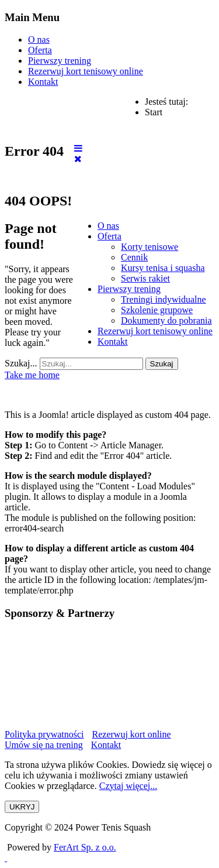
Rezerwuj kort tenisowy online (86, 71)
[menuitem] (108, 226)
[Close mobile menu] (78, 159)
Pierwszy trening (60, 61)
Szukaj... (21, 363)
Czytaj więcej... (128, 786)
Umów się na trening (44, 745)
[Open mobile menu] (78, 148)
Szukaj (162, 364)
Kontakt (43, 82)
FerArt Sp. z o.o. (85, 847)
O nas (39, 40)
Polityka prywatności (44, 734)
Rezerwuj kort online (132, 734)
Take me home (32, 375)
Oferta (40, 50)
